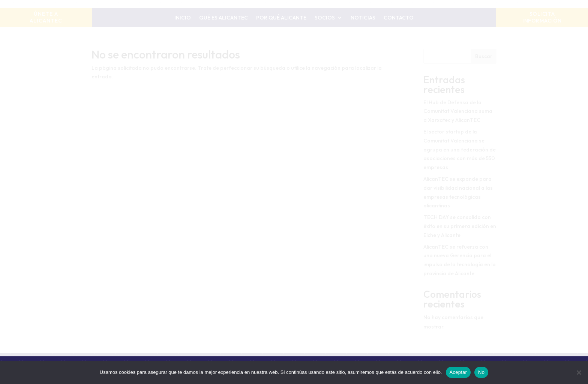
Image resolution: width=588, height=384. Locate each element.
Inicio (183, 18)
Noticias (363, 18)
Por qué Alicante (281, 18)
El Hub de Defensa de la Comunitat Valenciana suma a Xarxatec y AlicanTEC (458, 111)
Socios (325, 18)
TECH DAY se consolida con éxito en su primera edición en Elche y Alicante (460, 226)
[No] (579, 372)
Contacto (399, 18)
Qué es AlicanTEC (223, 18)
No (481, 372)
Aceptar (458, 372)
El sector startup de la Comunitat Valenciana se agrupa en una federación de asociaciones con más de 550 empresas (460, 149)
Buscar (484, 56)
